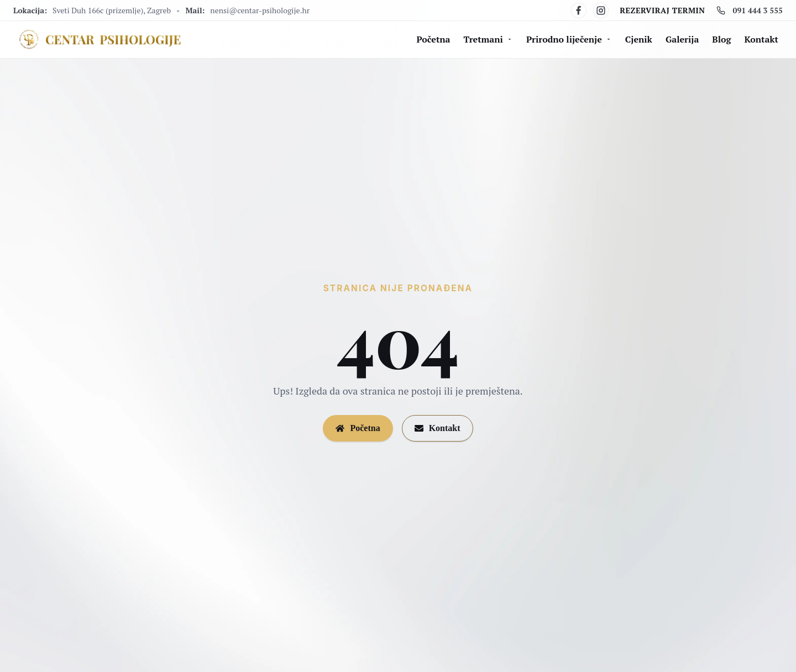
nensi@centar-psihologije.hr (260, 10)
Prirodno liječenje (569, 39)
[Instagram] (601, 11)
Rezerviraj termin (662, 10)
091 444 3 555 (750, 10)
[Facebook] (579, 11)
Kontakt (761, 39)
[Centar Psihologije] (99, 40)
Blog (721, 39)
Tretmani (488, 39)
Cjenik (639, 39)
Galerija (682, 39)
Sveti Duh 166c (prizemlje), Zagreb (112, 10)
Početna (434, 39)
